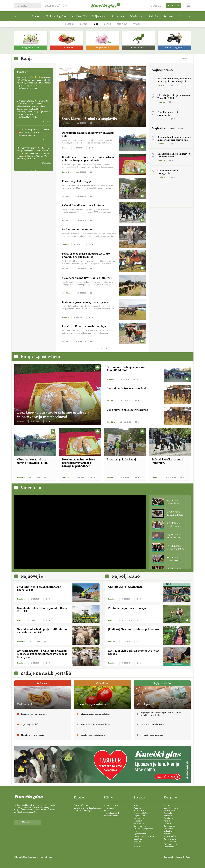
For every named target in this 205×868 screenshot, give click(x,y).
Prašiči (136, 24)
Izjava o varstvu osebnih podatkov (144, 838)
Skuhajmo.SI (139, 818)
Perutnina (122, 24)
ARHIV (185, 58)
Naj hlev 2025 (79, 16)
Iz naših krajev (170, 842)
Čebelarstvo (136, 16)
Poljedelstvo (99, 16)
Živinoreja (118, 16)
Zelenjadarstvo (170, 826)
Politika (153, 16)
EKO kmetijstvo (170, 844)
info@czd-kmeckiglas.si (84, 811)
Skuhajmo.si (109, 811)
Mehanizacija (169, 831)
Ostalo (108, 24)
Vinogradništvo (170, 836)
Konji (96, 24)
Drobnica (70, 24)
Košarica (138, 808)
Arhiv (136, 805)
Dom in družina (170, 839)
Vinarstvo (168, 834)
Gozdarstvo (169, 847)
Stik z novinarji (140, 826)
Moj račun (138, 821)
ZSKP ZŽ (137, 847)
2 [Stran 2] (101, 349)
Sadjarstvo (168, 829)
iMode (188, 857)
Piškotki (137, 842)
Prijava (155, 6)
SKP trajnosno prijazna (143, 829)
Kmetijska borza (111, 816)
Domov (36, 16)
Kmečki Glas (139, 811)
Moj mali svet (109, 808)
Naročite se (173, 6)
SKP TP (137, 844)
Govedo (84, 24)
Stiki (136, 831)
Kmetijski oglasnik (112, 813)
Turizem (169, 16)
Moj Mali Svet (139, 816)
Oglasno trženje (141, 834)
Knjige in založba (111, 805)
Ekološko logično (56, 16)
